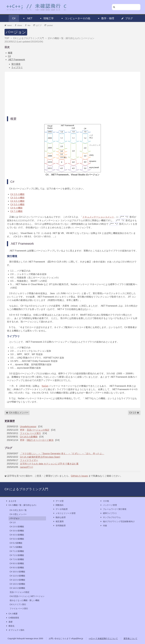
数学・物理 (106, 18)
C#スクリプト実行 (18, 604)
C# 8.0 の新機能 (17, 563)
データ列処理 (60, 509)
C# (14, 18)
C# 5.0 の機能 (17, 204)
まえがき (11, 501)
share (18, 25)
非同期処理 (59, 526)
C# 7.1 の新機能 (17, 551)
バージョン (16, 32)
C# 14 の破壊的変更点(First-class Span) (40, 457)
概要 (10, 53)
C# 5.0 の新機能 (17, 539)
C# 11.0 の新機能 (17, 576)
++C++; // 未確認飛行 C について (103, 638)
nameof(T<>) (26, 467)
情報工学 (47, 18)
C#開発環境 (12, 618)
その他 (105, 501)
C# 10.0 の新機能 (17, 572)
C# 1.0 (134, 413)
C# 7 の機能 (16, 211)
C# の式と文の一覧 (18, 510)
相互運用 (58, 522)
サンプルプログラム (110, 517)
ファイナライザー (29, 460)
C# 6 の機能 (16, 208)
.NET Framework (16, 60)
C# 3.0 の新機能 (17, 531)
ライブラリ (17, 67)
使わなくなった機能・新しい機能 (24, 600)
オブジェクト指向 (15, 630)
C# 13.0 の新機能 (17, 584)
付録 (104, 526)
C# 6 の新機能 (16, 543)
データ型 (58, 501)
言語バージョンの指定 (38, 430)
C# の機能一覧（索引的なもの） (22, 505)
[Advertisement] (72, 94)
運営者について (130, 638)
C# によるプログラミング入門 (26, 489)
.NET (27, 18)
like (28, 25)
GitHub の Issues (79, 476)
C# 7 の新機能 (16, 547)
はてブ (37, 25)
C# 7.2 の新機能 (17, 555)
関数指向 (58, 505)
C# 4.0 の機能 (17, 201)
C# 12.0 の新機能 (17, 580)
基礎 (9, 622)
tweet (8, 25)
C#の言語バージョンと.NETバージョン (27, 596)
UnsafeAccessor (28, 427)
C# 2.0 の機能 (17, 194)
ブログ (127, 18)
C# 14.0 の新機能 (29, 437)
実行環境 (16, 64)
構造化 (10, 626)
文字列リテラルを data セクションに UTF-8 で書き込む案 (49, 464)
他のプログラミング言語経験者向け (117, 522)
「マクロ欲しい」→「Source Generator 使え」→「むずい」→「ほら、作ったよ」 (62, 454)
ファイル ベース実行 (30, 433)
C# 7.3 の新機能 (17, 559)
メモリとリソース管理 (64, 513)
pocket (49, 25)
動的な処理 (59, 517)
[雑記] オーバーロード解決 (40, 440)
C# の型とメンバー (17, 413)
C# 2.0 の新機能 (17, 527)
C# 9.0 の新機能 (17, 568)
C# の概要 (12, 614)
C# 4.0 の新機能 (17, 535)
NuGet (45, 386)
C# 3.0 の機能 (17, 198)
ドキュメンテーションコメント (98, 217)
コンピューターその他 (75, 18)
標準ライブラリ (108, 513)
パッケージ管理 (108, 505)
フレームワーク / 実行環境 (113, 509)
